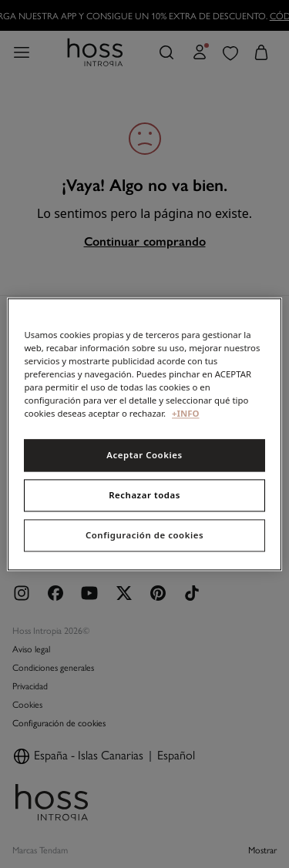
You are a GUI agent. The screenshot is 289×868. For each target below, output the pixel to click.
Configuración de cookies (144, 535)
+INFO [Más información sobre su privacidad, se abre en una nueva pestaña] (185, 413)
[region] (144, 434)
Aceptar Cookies (144, 455)
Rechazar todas (144, 495)
